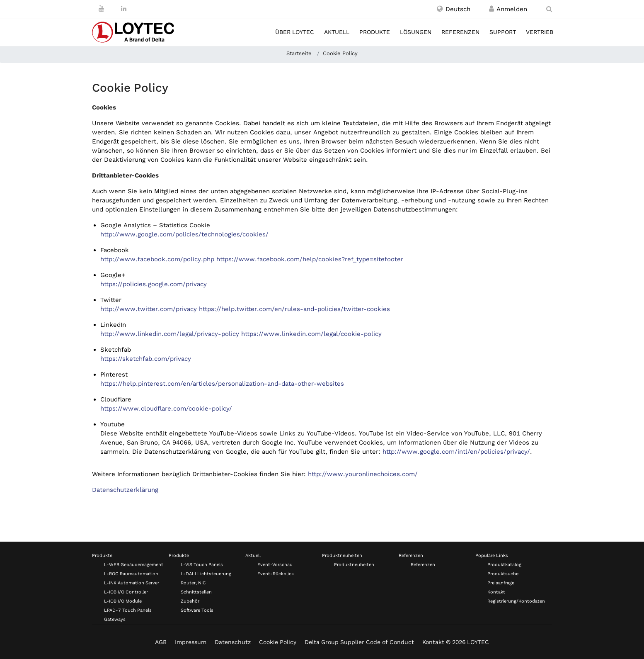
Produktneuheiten (342, 556)
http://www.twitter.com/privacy (149, 309)
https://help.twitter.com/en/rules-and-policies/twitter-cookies (294, 309)
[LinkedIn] (124, 9)
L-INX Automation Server (132, 583)
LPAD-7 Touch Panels (128, 610)
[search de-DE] (549, 9)
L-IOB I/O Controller (126, 592)
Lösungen (416, 32)
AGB (161, 642)
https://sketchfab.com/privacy (146, 359)
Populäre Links (492, 556)
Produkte (375, 32)
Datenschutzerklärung (125, 490)
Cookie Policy (278, 642)
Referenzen (460, 32)
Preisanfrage (501, 583)
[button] (454, 9)
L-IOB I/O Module (123, 601)
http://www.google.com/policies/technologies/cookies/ (184, 234)
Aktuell (337, 32)
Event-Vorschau (275, 565)
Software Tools (197, 610)
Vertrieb (540, 32)
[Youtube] (101, 9)
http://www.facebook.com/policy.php (157, 259)
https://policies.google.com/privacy (154, 284)
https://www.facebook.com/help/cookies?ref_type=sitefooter (310, 259)
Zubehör (190, 601)
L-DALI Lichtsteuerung (206, 574)
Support (503, 32)
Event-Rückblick (276, 574)
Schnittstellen (196, 592)
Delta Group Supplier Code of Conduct (359, 642)
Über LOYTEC (295, 32)
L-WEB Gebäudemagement (134, 565)
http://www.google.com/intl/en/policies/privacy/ (456, 452)
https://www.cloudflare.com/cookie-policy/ (166, 409)
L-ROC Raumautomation (131, 574)
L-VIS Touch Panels (202, 565)
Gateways (115, 619)
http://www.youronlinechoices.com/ (363, 474)
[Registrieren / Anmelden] (491, 9)
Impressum (191, 642)
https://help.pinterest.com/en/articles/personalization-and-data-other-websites (222, 384)
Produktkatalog (504, 565)
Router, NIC (193, 583)
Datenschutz (233, 642)
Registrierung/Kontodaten (516, 601)
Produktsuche (503, 574)
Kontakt (496, 592)
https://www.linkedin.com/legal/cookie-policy (311, 334)
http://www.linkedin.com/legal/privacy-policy (170, 334)
